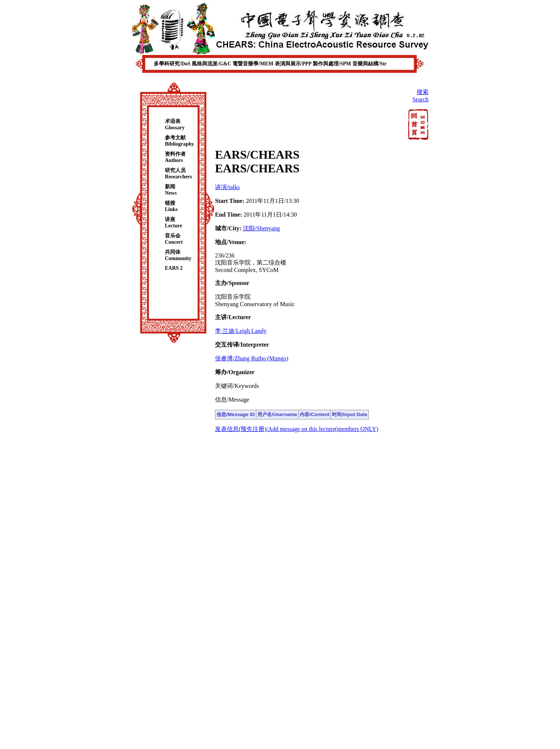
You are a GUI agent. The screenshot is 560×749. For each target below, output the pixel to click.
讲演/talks (227, 187)
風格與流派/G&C (212, 64)
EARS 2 (174, 268)
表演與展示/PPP (294, 64)
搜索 (423, 92)
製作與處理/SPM (333, 64)
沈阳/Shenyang (261, 228)
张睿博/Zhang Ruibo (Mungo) (252, 358)
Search (420, 99)
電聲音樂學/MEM (253, 64)
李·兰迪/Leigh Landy (241, 331)
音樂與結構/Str (370, 64)
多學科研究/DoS (173, 64)
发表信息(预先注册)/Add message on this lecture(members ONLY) (297, 429)
